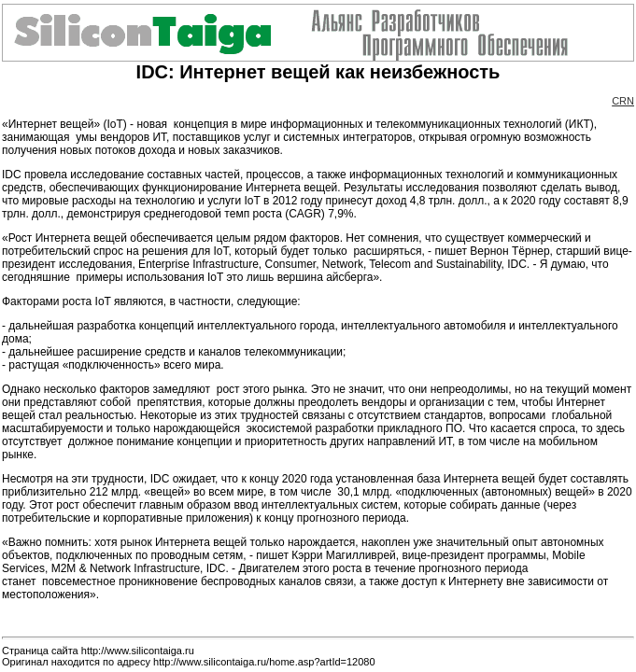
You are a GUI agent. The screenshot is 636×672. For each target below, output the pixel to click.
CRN (623, 101)
